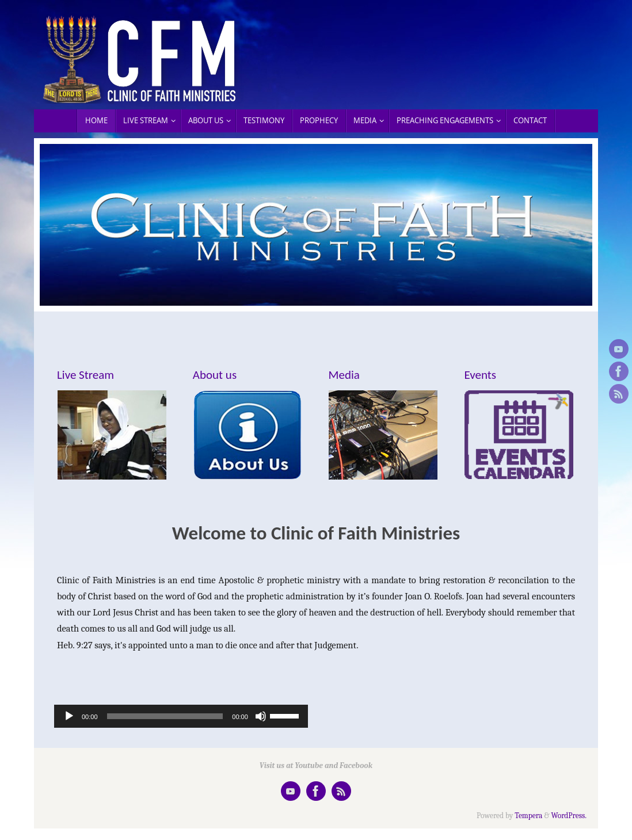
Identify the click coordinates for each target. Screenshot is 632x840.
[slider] (165, 716)
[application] (181, 716)
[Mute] (261, 716)
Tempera (528, 816)
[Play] (69, 716)
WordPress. (569, 816)
